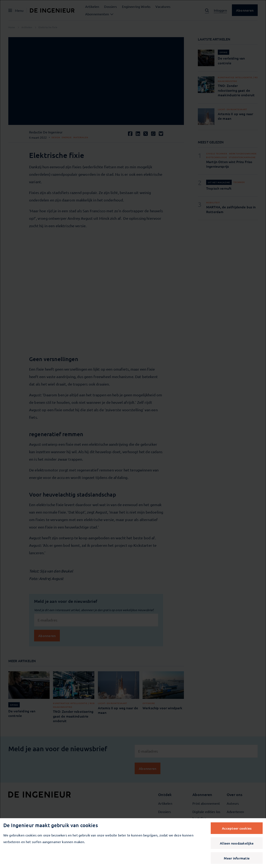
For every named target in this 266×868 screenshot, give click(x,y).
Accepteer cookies (237, 828)
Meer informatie (237, 858)
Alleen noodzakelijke (237, 843)
